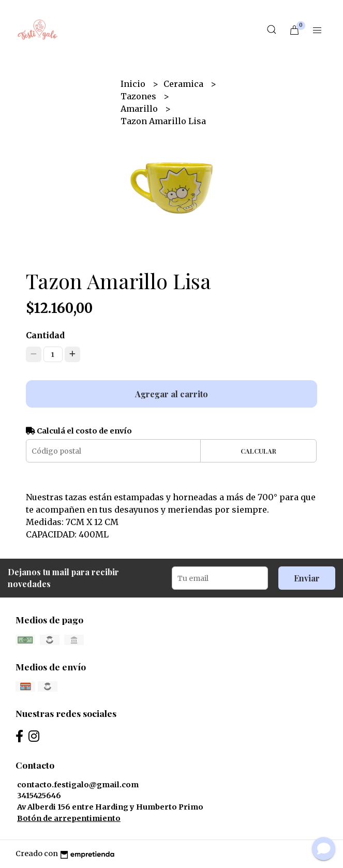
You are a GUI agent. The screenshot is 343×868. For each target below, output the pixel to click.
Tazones (139, 96)
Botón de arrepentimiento (69, 818)
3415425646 (39, 796)
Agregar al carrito (172, 394)
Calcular (258, 451)
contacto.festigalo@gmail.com (78, 785)
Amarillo (140, 109)
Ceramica (184, 84)
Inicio (134, 84)
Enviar (307, 578)
